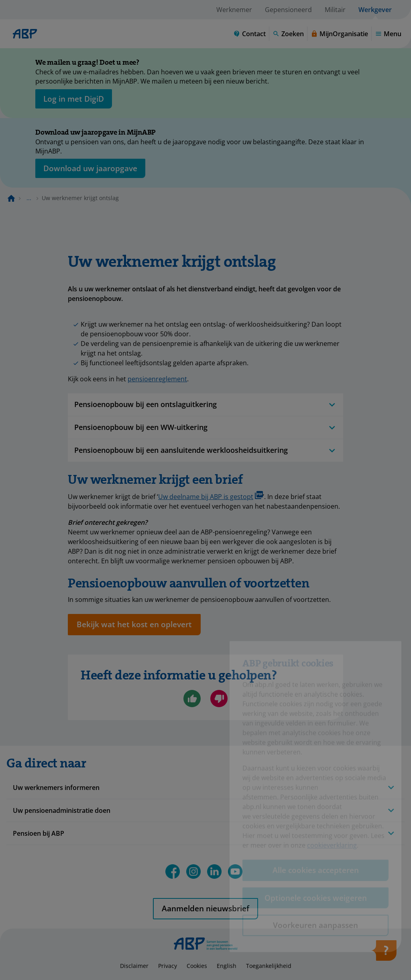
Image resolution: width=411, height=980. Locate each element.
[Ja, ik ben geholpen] (192, 699)
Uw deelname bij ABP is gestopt (211, 496)
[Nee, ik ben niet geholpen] (219, 699)
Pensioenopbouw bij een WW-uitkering (205, 427)
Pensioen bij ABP (39, 833)
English (227, 966)
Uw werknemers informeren (56, 788)
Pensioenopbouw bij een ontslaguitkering (205, 404)
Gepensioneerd (288, 10)
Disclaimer (134, 966)
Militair (335, 10)
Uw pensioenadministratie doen (62, 810)
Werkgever (375, 10)
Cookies (197, 966)
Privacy (168, 966)
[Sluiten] (393, 64)
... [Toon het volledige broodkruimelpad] (29, 198)
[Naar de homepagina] (11, 198)
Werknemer (234, 10)
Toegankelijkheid (269, 966)
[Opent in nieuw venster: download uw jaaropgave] (90, 168)
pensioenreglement (157, 379)
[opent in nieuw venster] (74, 99)
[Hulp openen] (384, 953)
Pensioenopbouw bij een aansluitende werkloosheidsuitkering (205, 450)
